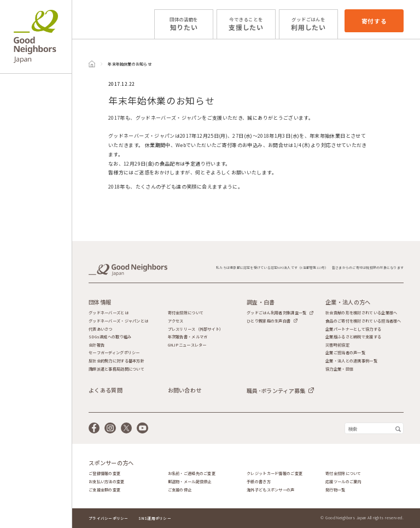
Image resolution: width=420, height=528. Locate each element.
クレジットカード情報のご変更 (275, 474)
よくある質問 (106, 390)
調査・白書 (261, 302)
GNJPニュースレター (187, 345)
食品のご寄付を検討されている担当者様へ (363, 321)
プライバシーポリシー (109, 518)
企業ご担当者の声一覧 (345, 353)
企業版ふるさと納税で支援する (353, 337)
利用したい (308, 24)
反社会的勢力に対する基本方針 (116, 361)
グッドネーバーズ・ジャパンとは (118, 321)
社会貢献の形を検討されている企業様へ (361, 313)
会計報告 (97, 345)
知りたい (184, 24)
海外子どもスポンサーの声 (270, 490)
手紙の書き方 (259, 482)
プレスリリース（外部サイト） (196, 329)
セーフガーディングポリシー (114, 353)
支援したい (246, 24)
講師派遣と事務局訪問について (116, 369)
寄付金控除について (186, 313)
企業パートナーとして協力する (353, 329)
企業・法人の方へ (348, 302)
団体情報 (100, 302)
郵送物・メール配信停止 (190, 482)
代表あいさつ (101, 329)
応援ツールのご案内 (343, 482)
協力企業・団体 (339, 369)
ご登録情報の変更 (104, 474)
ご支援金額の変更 (104, 490)
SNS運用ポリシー (155, 518)
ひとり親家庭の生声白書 (269, 321)
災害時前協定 (337, 345)
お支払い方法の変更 (107, 482)
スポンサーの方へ (111, 463)
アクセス (176, 321)
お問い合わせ (185, 390)
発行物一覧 (335, 490)
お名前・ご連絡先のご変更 (192, 474)
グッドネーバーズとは (109, 313)
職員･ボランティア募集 (276, 391)
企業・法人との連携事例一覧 (351, 361)
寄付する (374, 21)
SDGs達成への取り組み (110, 337)
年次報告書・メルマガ (188, 337)
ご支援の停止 (180, 490)
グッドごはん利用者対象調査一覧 (276, 313)
